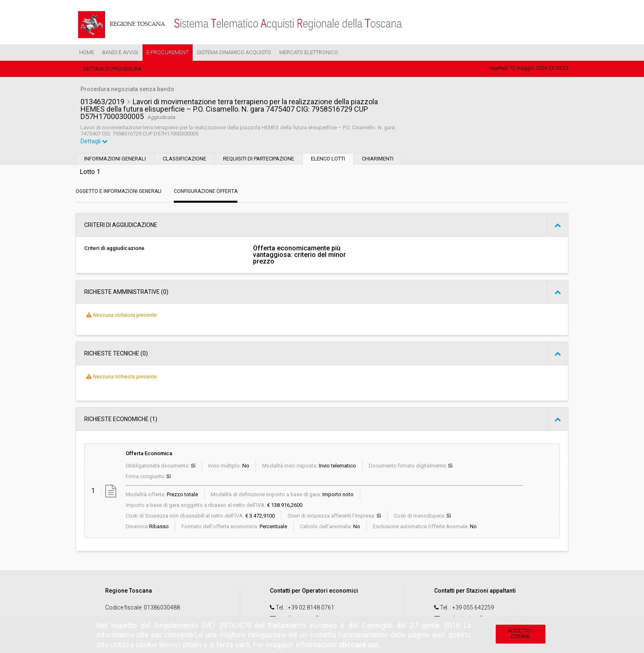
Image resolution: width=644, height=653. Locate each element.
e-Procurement (167, 52)
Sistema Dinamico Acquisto (234, 52)
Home (87, 52)
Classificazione (184, 159)
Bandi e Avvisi (120, 52)
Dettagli (94, 141)
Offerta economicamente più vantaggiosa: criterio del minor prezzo (299, 255)
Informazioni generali (115, 159)
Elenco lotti (328, 159)
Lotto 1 (90, 172)
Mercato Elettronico (309, 52)
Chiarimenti (378, 159)
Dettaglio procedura (112, 69)
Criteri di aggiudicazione (114, 248)
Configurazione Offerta (206, 191)
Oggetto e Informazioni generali (118, 191)
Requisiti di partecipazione (259, 159)
